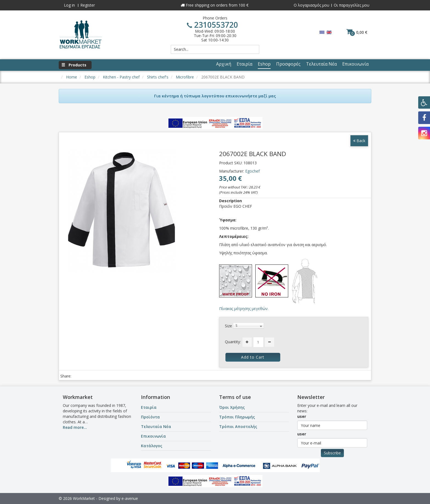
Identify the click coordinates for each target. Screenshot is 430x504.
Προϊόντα (150, 417)
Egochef (252, 171)
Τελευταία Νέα (156, 426)
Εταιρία (149, 407)
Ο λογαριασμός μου (312, 5)
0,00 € (357, 32)
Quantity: (233, 342)
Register (88, 5)
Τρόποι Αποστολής (238, 426)
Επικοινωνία (153, 436)
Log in (69, 5)
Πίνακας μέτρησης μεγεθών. (244, 309)
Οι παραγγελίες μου (352, 5)
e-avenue (130, 498)
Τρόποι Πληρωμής (237, 417)
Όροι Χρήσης (232, 407)
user (302, 416)
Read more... (75, 427)
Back (359, 141)
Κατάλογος (152, 446)
